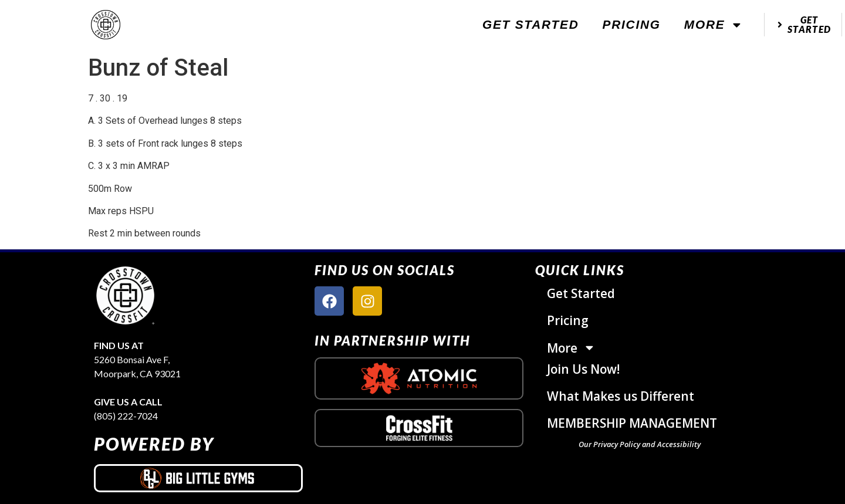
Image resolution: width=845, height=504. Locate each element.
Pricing (632, 24)
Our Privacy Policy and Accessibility (640, 444)
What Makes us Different (621, 396)
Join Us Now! (583, 369)
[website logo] (106, 25)
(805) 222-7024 (126, 416)
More (714, 25)
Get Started (531, 24)
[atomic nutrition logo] (419, 378)
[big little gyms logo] (198, 478)
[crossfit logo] (419, 428)
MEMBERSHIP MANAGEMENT (632, 423)
